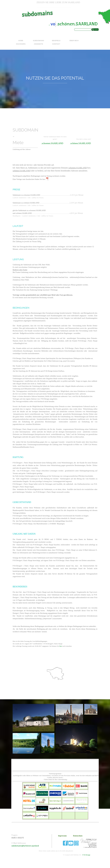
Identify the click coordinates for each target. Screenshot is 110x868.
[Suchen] (83, 30)
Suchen (96, 30)
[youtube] (71, 843)
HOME (21, 41)
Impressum (62, 836)
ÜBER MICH (74, 41)
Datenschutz (78, 836)
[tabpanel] (58, 2)
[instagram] (76, 843)
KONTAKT (56, 44)
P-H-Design (86, 855)
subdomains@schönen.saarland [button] (25, 846)
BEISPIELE (56, 41)
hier (61, 646)
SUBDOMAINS (38, 41)
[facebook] (65, 843)
